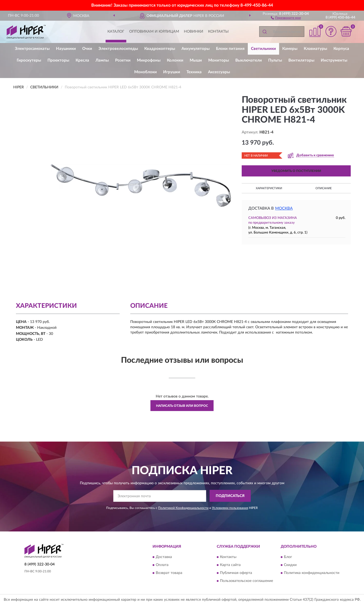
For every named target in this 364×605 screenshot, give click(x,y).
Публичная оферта (236, 573)
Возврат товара (169, 573)
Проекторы (58, 60)
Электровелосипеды (118, 49)
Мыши (196, 60)
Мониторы (219, 60)
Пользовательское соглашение (246, 581)
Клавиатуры (315, 49)
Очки (87, 49)
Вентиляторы (301, 60)
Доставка (164, 557)
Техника (194, 72)
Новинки (194, 32)
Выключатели (249, 60)
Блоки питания (230, 49)
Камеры (290, 49)
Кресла (82, 60)
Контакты (218, 32)
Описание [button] (324, 188)
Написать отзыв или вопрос (182, 406)
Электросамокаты (32, 49)
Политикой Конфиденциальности (183, 508)
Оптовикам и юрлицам (154, 32)
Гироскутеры (29, 60)
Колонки (175, 60)
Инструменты (334, 60)
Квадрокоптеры (160, 49)
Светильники (263, 49)
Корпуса (341, 49)
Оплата (162, 565)
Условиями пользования (230, 508)
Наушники (66, 49)
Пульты (275, 60)
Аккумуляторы (196, 49)
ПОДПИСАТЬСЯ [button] (230, 496)
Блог (288, 557)
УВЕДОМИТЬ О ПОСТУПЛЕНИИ (296, 171)
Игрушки (172, 72)
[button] (286, 18)
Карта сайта (230, 565)
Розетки (123, 60)
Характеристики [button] (269, 188)
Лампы (102, 60)
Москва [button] (284, 208)
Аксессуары (219, 72)
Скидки (290, 565)
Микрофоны (149, 60)
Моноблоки (146, 72)
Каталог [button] (116, 32)
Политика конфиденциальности (312, 573)
